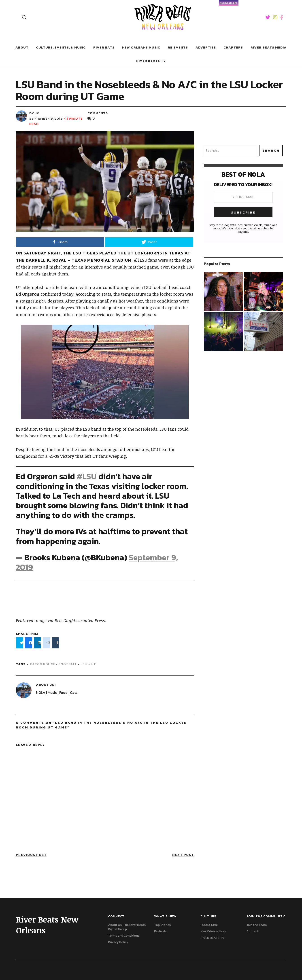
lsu (84, 664)
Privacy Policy (118, 942)
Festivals (160, 931)
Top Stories (162, 925)
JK (52, 685)
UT (93, 664)
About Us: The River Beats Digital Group (127, 927)
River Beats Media (269, 47)
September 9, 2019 (46, 118)
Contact (252, 931)
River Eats (104, 47)
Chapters (233, 47)
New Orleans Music (141, 47)
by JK (34, 113)
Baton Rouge (43, 664)
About (22, 47)
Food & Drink (209, 925)
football (68, 664)
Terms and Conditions (124, 936)
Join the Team (257, 925)
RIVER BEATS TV (151, 60)
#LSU (87, 476)
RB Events (178, 47)
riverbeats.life (229, 3)
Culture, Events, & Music (61, 47)
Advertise (206, 47)
